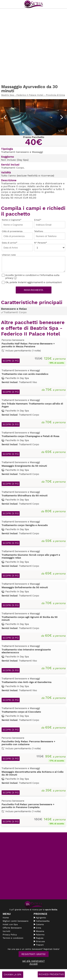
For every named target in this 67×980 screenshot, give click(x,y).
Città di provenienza (17, 235)
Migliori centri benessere (16, 921)
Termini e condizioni (13, 938)
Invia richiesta (34, 290)
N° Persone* (50, 246)
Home (6, 918)
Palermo (40, 935)
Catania (40, 924)
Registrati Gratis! (33, 954)
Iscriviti (6, 931)
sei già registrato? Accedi (33, 962)
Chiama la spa (13, 975)
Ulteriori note (34, 263)
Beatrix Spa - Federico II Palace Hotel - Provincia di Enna (33, 95)
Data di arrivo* (17, 246)
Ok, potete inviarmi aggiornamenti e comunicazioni (32, 282)
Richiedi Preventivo (51, 974)
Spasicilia (34, 4)
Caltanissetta (43, 921)
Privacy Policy (10, 935)
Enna (39, 928)
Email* (50, 223)
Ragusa (40, 938)
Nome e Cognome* (17, 223)
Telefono (50, 235)
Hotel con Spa (10, 924)
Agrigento (41, 918)
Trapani (40, 945)
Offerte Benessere (12, 928)
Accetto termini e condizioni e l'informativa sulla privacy (31, 277)
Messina (40, 931)
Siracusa (40, 941)
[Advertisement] (33, 47)
